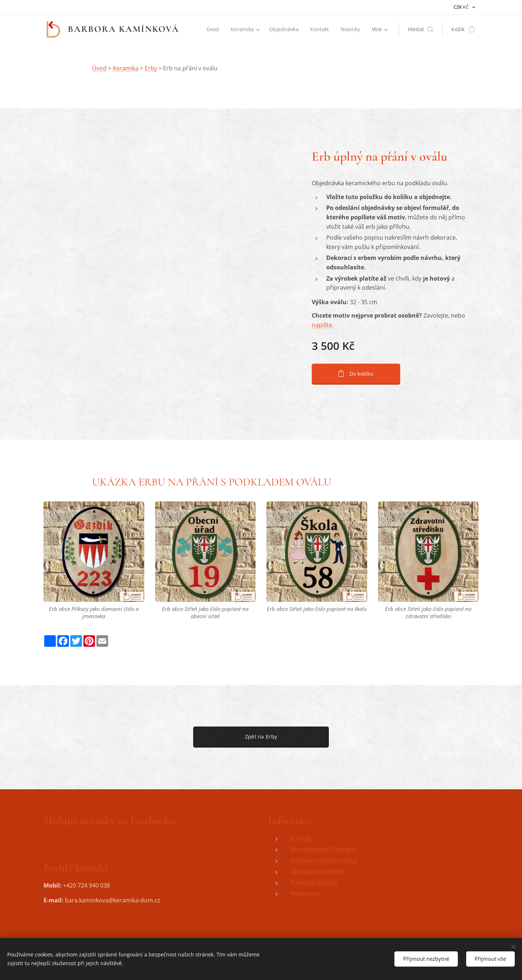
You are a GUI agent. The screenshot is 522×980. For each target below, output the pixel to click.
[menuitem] (213, 29)
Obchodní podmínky (318, 871)
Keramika (126, 68)
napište (322, 325)
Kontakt (301, 838)
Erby (151, 68)
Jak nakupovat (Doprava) (323, 849)
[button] (421, 29)
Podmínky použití (314, 882)
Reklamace (305, 894)
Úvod (99, 68)
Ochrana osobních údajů (324, 860)
